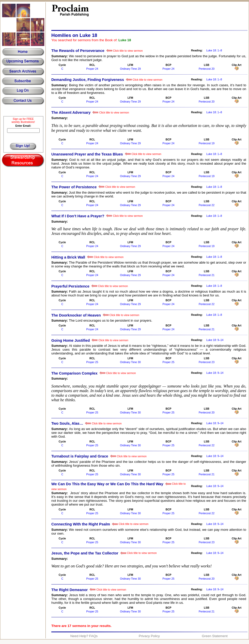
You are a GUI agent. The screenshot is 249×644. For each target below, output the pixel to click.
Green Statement (215, 636)
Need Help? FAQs (84, 636)
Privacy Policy (149, 636)
